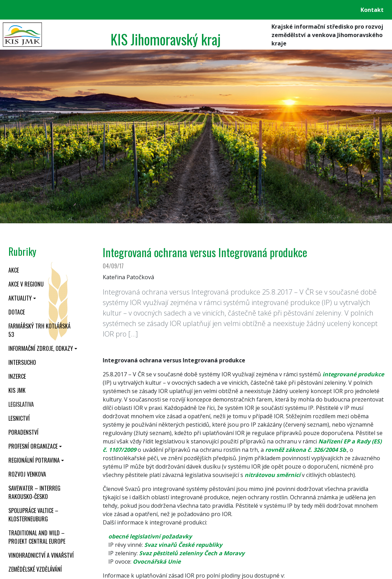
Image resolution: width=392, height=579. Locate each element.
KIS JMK (17, 390)
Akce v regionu (26, 284)
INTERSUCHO (22, 362)
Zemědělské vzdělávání (35, 569)
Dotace (17, 312)
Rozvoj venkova (27, 474)
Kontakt (372, 10)
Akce (14, 270)
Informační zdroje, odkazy (41, 348)
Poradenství (23, 432)
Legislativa (21, 404)
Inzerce (17, 376)
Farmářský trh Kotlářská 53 (39, 330)
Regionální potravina (34, 460)
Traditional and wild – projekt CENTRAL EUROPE (37, 537)
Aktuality (20, 298)
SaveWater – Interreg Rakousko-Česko (34, 492)
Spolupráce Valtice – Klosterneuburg (33, 515)
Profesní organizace (33, 446)
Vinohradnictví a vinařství (41, 555)
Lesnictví (19, 418)
